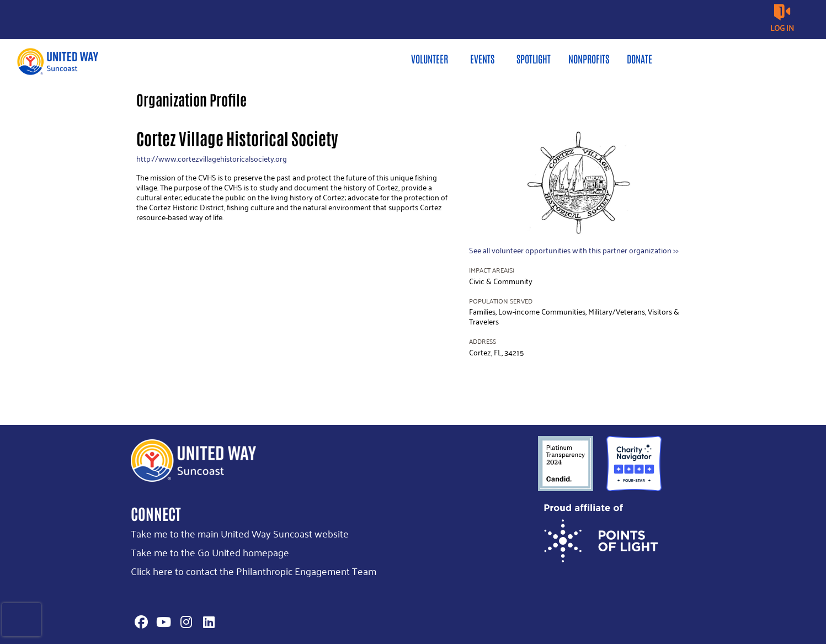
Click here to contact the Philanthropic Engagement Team (254, 571)
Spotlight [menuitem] (534, 58)
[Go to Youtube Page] (162, 622)
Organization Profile (191, 99)
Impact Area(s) (492, 270)
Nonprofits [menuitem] (589, 58)
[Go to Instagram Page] (185, 622)
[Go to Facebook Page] (140, 622)
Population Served (501, 301)
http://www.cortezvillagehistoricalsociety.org (212, 159)
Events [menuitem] (482, 58)
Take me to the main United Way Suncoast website (240, 533)
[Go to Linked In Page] (207, 622)
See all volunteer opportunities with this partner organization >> (574, 250)
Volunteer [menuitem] (430, 58)
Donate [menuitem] (640, 58)
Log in (782, 28)
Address (483, 341)
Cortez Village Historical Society (237, 138)
